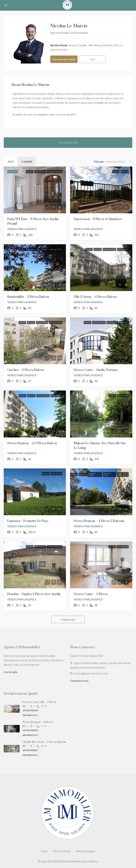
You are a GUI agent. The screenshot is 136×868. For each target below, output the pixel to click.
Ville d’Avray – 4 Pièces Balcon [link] (95, 297)
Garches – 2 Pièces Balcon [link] (25, 370)
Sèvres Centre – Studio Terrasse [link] (96, 370)
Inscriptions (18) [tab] (68, 143)
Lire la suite (11, 672)
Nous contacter (62, 851)
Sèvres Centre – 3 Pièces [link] (91, 594)
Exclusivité (40, 172)
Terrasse (124, 323)
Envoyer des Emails (64, 59)
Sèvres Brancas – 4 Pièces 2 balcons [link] (99, 521)
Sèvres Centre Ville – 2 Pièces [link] (39, 702)
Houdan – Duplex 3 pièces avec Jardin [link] (34, 594)
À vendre (27, 162)
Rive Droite (123, 249)
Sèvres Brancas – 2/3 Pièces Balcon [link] (32, 443)
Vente (44, 851)
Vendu (30, 172)
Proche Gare (56, 249)
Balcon (125, 172)
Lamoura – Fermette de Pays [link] (28, 521)
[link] (35, 190)
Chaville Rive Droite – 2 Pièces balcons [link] (44, 742)
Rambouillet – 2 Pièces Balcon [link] (28, 297)
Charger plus (68, 619)
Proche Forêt (92, 474)
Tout (11, 162)
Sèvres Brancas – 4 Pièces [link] (37, 722)
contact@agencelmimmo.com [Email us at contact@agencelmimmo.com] (91, 674)
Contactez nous (79, 681)
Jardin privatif (55, 172)
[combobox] (118, 162)
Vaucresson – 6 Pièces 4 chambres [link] (98, 219)
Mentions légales (86, 851)
